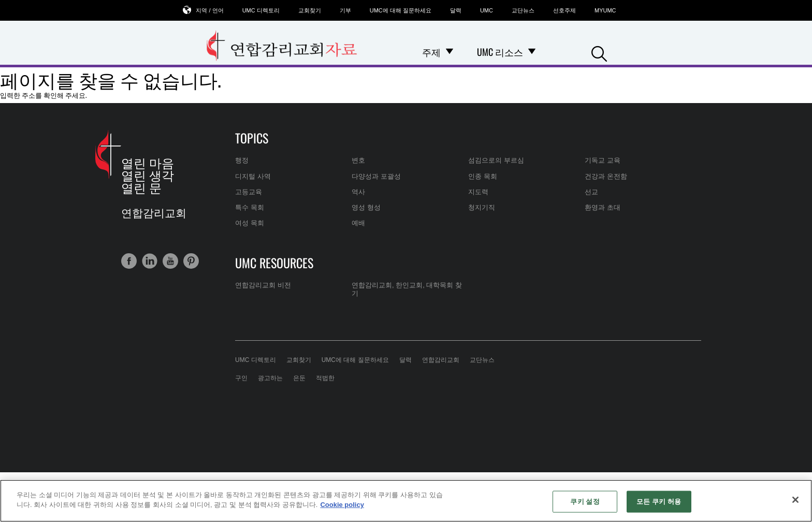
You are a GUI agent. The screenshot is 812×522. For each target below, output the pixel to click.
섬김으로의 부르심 (496, 160)
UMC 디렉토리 (261, 10)
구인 (241, 378)
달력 (456, 10)
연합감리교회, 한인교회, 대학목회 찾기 (407, 289)
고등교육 (249, 192)
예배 (358, 223)
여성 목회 (250, 223)
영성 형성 (366, 207)
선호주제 (564, 10)
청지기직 (482, 207)
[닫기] (795, 500)
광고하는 (270, 378)
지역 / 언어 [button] (209, 10)
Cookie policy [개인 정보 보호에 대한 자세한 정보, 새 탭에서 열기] (342, 505)
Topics (252, 138)
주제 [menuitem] (431, 52)
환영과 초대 (603, 207)
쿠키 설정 (585, 502)
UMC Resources (274, 263)
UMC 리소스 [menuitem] (500, 52)
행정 (242, 160)
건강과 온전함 (606, 176)
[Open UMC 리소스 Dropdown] (532, 52)
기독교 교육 (603, 160)
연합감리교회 (441, 360)
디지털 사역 (253, 176)
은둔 (299, 378)
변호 (358, 160)
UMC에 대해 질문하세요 (401, 10)
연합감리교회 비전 (263, 285)
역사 (358, 192)
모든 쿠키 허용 (659, 502)
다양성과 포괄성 (376, 176)
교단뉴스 (523, 10)
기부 (345, 10)
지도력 (478, 192)
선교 (591, 192)
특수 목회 (250, 207)
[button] (599, 53)
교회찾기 (310, 10)
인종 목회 (483, 176)
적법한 (325, 378)
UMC (487, 10)
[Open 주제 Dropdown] (450, 52)
